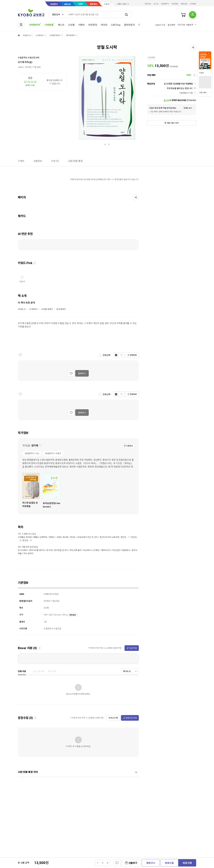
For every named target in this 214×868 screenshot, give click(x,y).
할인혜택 (171, 25)
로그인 (156, 4)
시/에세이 (40, 35)
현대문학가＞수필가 (53, 453)
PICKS (104, 25)
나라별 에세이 (55, 35)
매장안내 (184, 4)
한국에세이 (71, 35)
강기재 (21, 62)
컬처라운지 (129, 25)
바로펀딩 (93, 25)
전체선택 (106, 355)
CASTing (116, 25)
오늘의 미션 (160, 25)
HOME (19, 35)
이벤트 (82, 25)
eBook (67, 4)
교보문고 (54, 4)
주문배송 (175, 4)
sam (81, 4)
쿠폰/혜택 (203, 93)
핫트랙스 (94, 4)
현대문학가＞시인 (32, 453)
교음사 (21, 67)
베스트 (61, 25)
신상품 (71, 25)
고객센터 (193, 4)
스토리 (107, 4)
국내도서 (26, 35)
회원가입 (148, 4)
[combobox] (57, 15)
